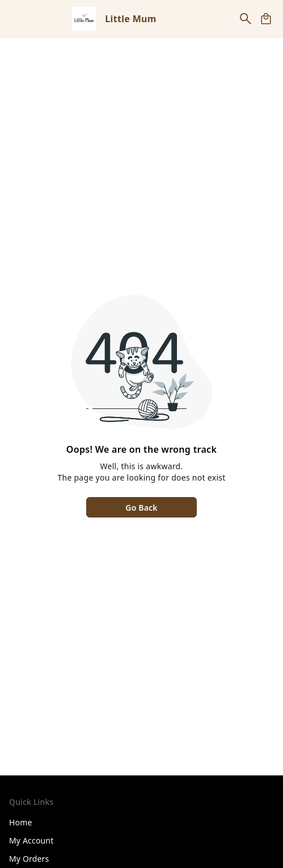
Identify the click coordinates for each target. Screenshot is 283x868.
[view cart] (266, 19)
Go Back (141, 508)
